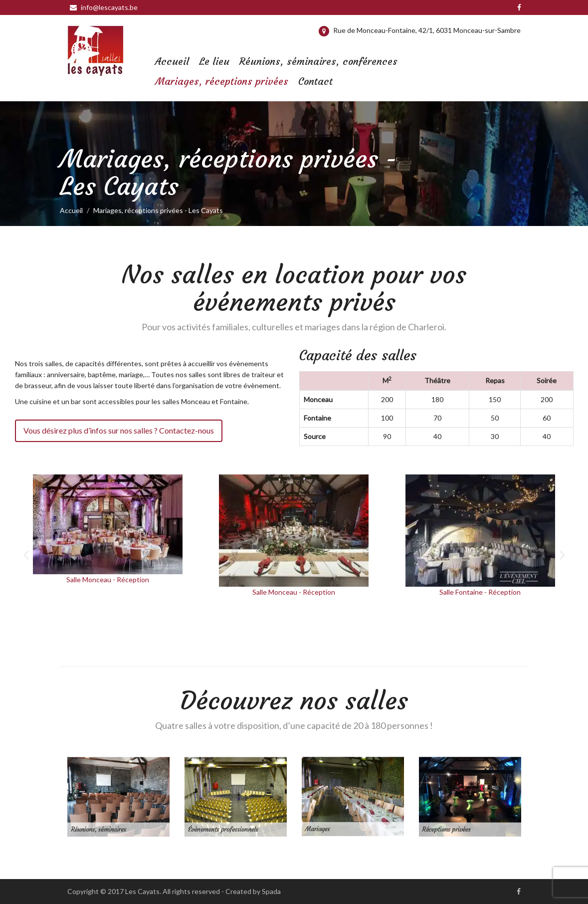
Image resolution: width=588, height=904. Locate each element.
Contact (315, 81)
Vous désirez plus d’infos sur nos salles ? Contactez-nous (119, 430)
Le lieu (214, 61)
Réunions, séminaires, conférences (318, 61)
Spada (271, 891)
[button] (26, 555)
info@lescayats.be (104, 7)
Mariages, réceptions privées (222, 81)
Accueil (172, 61)
